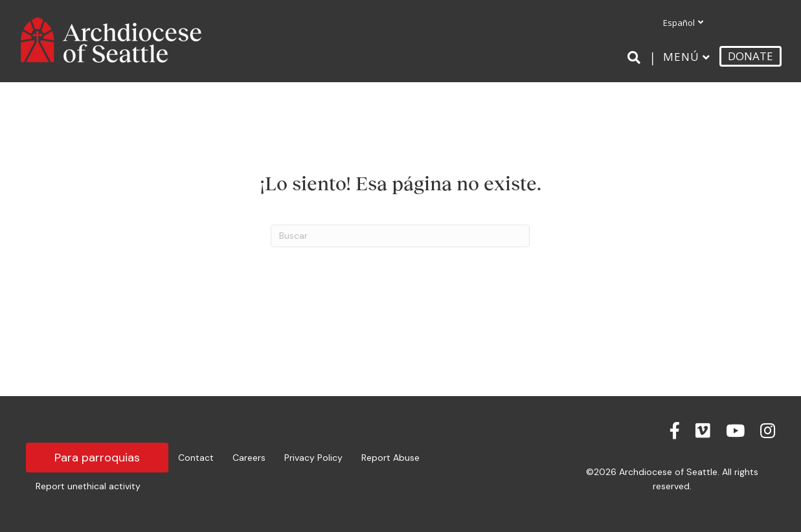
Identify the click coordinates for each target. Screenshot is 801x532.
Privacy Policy (313, 458)
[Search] (636, 58)
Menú (681, 57)
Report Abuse (390, 458)
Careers (249, 458)
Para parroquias (97, 458)
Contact (196, 458)
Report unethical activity (88, 486)
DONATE (750, 56)
